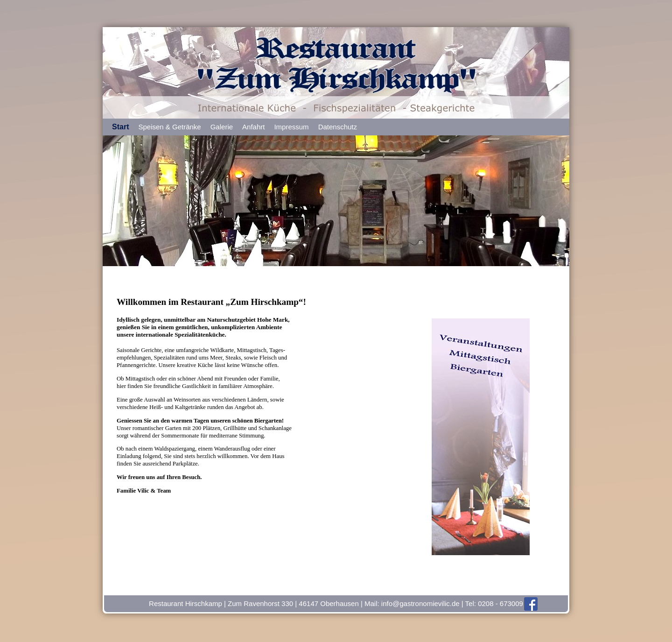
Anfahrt (253, 127)
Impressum (291, 127)
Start (120, 127)
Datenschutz (338, 127)
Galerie (222, 127)
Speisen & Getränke (169, 127)
